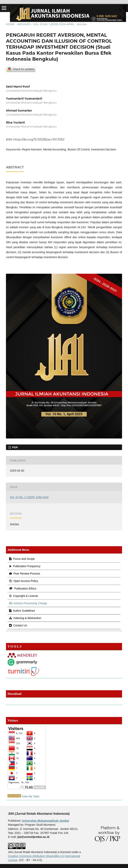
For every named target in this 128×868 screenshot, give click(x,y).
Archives (24, 24)
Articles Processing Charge (28, 603)
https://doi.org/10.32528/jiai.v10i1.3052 (39, 139)
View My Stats (31, 796)
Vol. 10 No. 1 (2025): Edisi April (54, 24)
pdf (15, 447)
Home (10, 24)
